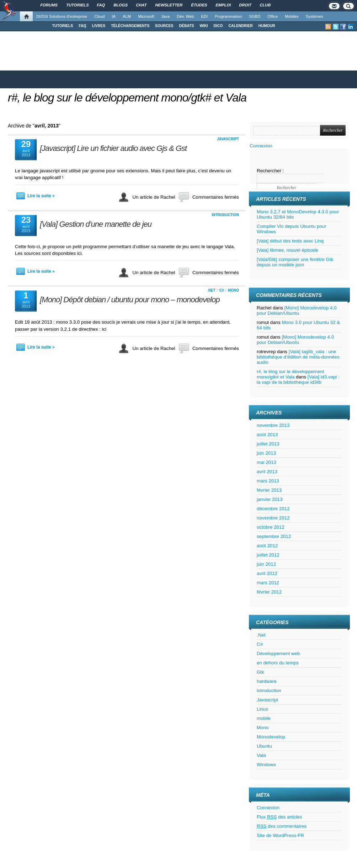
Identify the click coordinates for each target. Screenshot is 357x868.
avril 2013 (267, 472)
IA (114, 16)
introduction (225, 215)
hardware (267, 681)
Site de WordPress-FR (280, 835)
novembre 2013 (273, 425)
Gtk (260, 672)
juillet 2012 (268, 555)
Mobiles (292, 16)
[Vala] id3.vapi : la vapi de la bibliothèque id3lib (298, 380)
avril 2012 (267, 573)
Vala (261, 755)
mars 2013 (268, 481)
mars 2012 (268, 583)
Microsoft (146, 16)
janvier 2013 (270, 499)
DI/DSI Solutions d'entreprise (62, 16)
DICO (218, 26)
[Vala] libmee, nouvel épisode (287, 250)
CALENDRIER (241, 26)
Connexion (261, 146)
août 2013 (267, 435)
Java (166, 16)
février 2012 (269, 592)
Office (273, 16)
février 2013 (269, 490)
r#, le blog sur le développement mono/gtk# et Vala (127, 98)
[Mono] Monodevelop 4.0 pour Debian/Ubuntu (297, 310)
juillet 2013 (268, 444)
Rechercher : (270, 171)
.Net (211, 290)
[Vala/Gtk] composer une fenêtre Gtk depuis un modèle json (295, 262)
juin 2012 (266, 564)
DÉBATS (187, 26)
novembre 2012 (273, 518)
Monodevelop (271, 737)
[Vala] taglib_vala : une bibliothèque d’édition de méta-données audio (298, 357)
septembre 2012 (274, 536)
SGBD (255, 16)
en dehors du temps (278, 663)
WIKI (204, 26)
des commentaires (282, 826)
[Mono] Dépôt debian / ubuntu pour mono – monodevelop (130, 300)
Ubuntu (264, 746)
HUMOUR (267, 26)
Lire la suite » (41, 196)
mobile (264, 718)
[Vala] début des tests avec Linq (290, 241)
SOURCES (164, 26)
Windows (266, 765)
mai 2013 (267, 462)
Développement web (278, 653)
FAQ (82, 26)
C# (222, 290)
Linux (262, 709)
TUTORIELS (63, 26)
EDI (204, 16)
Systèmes (315, 16)
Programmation (228, 16)
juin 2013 (266, 453)
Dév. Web (185, 16)
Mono (233, 290)
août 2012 (267, 546)
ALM (127, 16)
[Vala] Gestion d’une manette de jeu (96, 224)
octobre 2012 (271, 527)
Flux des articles (279, 817)
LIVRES (99, 26)
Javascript (228, 139)
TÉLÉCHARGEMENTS (130, 26)
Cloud (99, 16)
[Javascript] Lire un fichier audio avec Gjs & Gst (113, 148)
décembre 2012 (273, 509)
